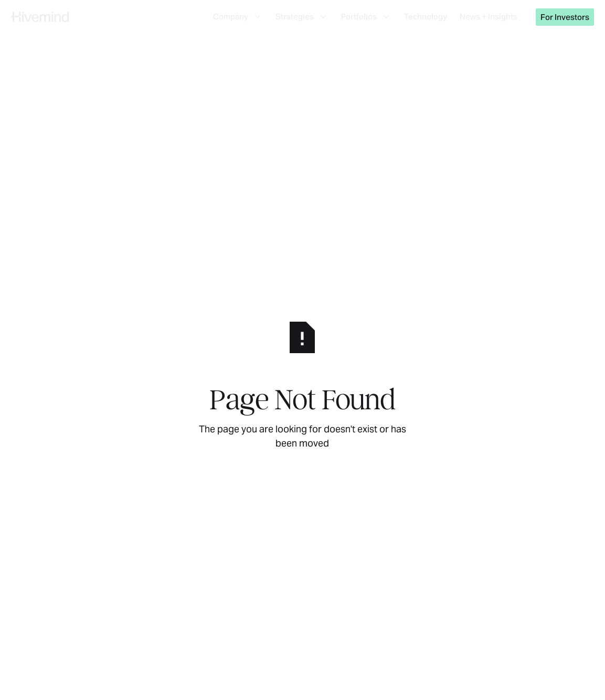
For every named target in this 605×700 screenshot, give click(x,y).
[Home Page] (40, 17)
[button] (238, 17)
